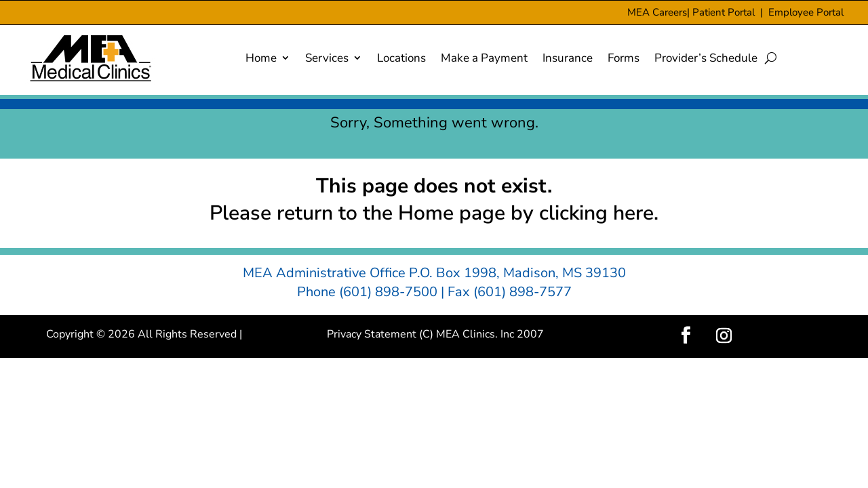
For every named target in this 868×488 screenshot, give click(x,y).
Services (327, 58)
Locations (401, 58)
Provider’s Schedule (706, 58)
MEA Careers (657, 12)
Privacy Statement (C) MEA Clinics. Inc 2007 (434, 334)
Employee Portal (806, 12)
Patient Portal (724, 12)
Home (261, 58)
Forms (624, 58)
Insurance (568, 58)
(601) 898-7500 (388, 292)
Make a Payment (484, 58)
